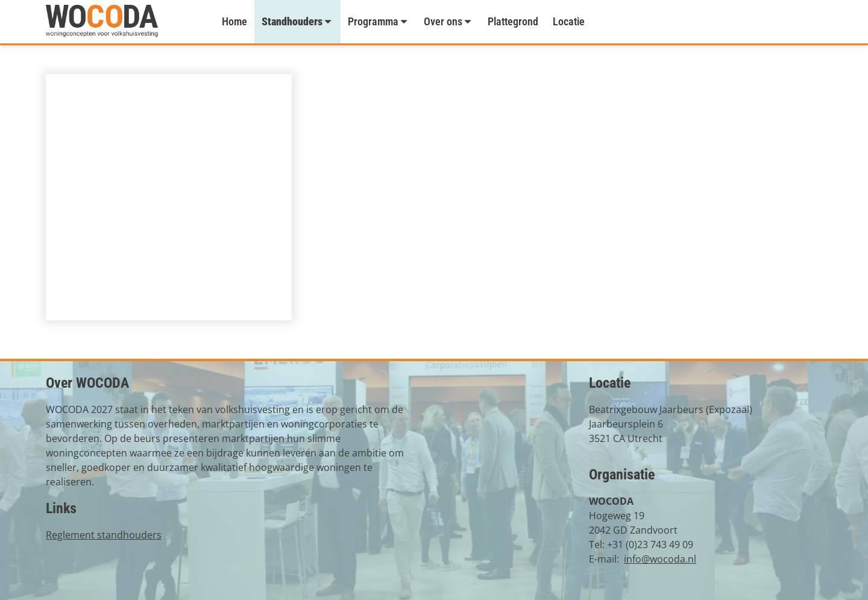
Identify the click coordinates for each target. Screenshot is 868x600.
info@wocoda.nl (660, 559)
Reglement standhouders (104, 535)
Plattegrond (513, 21)
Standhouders (297, 21)
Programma (379, 21)
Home (234, 21)
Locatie (569, 21)
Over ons (448, 21)
